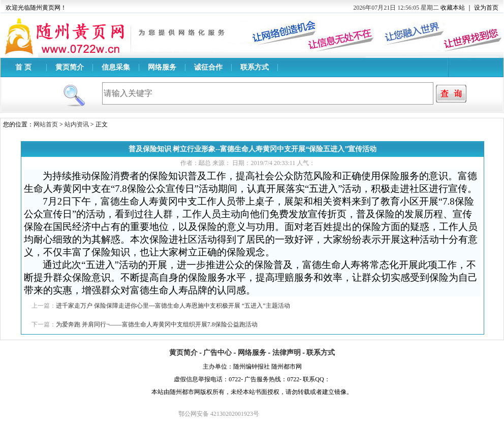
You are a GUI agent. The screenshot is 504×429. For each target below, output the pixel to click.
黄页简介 (70, 67)
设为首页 (486, 8)
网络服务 (162, 67)
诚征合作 (208, 67)
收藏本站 (453, 8)
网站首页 (46, 124)
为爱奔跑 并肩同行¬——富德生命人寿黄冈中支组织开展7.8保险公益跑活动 (157, 324)
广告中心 (217, 353)
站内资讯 (77, 124)
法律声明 (287, 353)
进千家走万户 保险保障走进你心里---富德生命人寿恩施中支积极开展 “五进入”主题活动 (173, 306)
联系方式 (255, 67)
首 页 (23, 67)
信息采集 (116, 67)
